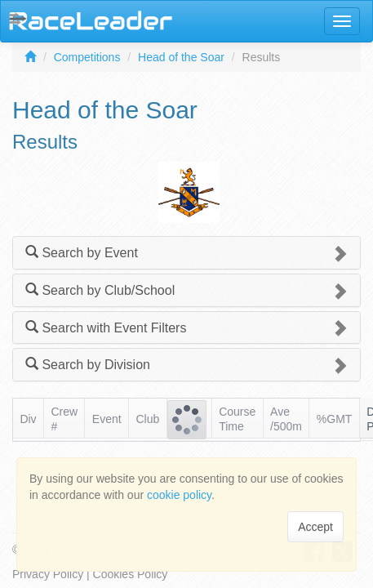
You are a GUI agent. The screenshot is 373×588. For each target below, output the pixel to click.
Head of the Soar (181, 57)
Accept (315, 527)
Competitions (87, 57)
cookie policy (179, 495)
